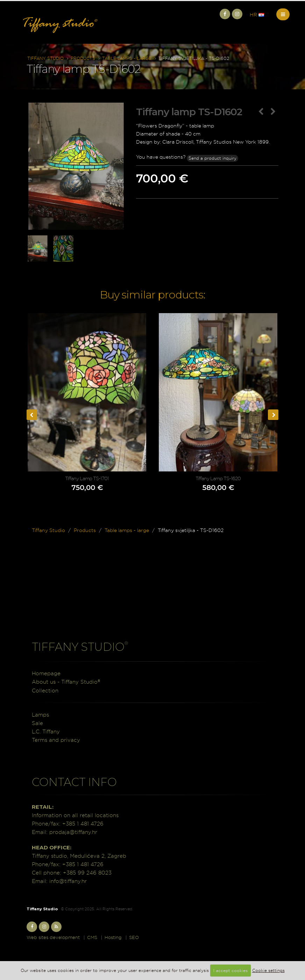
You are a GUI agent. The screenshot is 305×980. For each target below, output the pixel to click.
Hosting (113, 937)
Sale (37, 723)
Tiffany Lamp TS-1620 (218, 478)
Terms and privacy (56, 740)
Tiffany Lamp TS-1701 (87, 478)
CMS (92, 937)
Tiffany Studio (45, 58)
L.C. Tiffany (46, 731)
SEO (134, 937)
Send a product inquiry (212, 158)
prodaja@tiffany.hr (73, 832)
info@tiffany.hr (68, 881)
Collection (45, 691)
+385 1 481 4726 (83, 824)
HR (257, 15)
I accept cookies (230, 970)
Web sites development (53, 937)
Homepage (46, 673)
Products (83, 58)
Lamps (40, 715)
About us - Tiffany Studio (66, 682)
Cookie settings (268, 970)
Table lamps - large (127, 58)
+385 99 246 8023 (87, 873)
